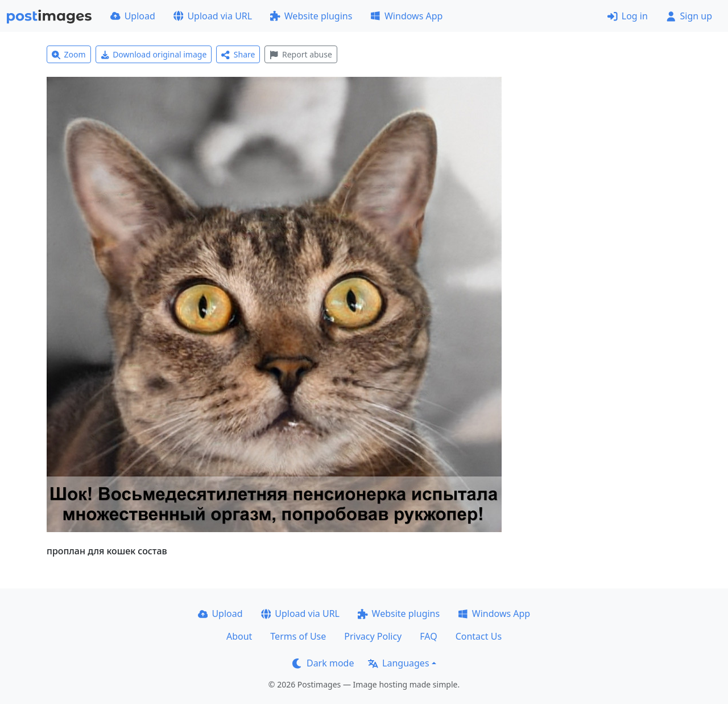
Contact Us (479, 636)
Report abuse (301, 54)
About (239, 636)
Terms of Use (298, 636)
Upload (133, 16)
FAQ (428, 636)
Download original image (154, 54)
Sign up (689, 16)
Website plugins (311, 16)
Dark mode (323, 663)
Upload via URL (213, 16)
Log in (628, 16)
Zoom (69, 54)
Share (238, 54)
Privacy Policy (373, 636)
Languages (398, 663)
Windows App (406, 16)
